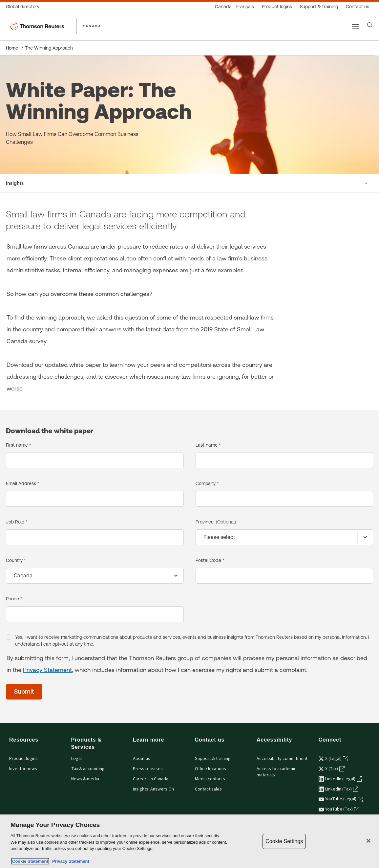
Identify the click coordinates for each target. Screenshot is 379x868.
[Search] (370, 25)
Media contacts (210, 779)
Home (12, 48)
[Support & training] (319, 7)
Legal (76, 759)
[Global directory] (25, 7)
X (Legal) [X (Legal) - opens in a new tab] (333, 759)
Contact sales (208, 789)
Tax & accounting (88, 769)
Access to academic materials (276, 772)
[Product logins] (277, 7)
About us (142, 759)
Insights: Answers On (153, 789)
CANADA (92, 26)
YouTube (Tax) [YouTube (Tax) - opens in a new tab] (339, 809)
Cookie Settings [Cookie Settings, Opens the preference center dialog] (284, 841)
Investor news (23, 769)
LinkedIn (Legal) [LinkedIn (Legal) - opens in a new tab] (340, 779)
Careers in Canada (151, 779)
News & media (85, 779)
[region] (189, 841)
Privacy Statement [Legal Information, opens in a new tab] (70, 861)
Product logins (23, 759)
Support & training (213, 759)
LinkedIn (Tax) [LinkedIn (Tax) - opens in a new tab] (338, 789)
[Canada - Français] (234, 7)
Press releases (148, 769)
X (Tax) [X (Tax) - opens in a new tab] (332, 769)
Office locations (211, 769)
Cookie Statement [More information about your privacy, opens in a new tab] (30, 861)
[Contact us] (358, 7)
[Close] (368, 841)
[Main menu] (355, 26)
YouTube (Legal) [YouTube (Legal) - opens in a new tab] (341, 799)
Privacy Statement (47, 670)
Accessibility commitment (282, 759)
